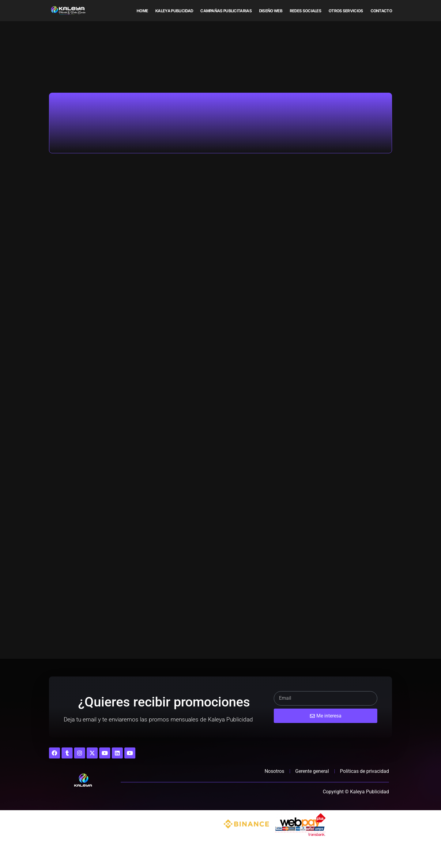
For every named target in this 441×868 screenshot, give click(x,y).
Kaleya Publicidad (174, 11)
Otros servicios (346, 11)
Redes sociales (305, 11)
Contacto (381, 11)
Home (142, 11)
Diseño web (271, 11)
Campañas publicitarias (226, 11)
